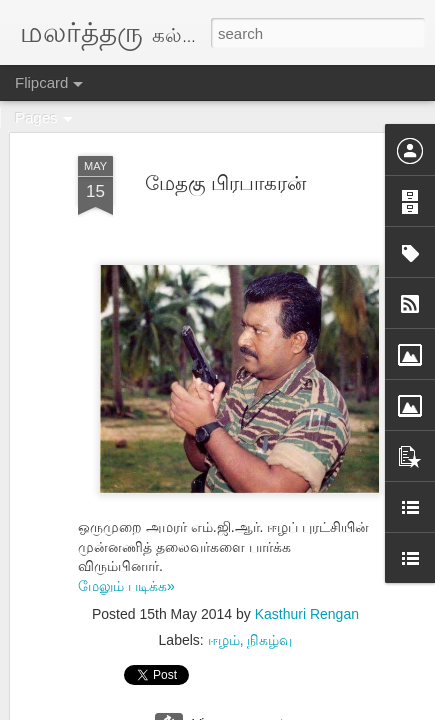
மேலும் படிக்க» (126, 586)
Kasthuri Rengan (307, 614)
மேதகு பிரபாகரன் (226, 183)
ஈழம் (224, 640)
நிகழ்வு (269, 640)
